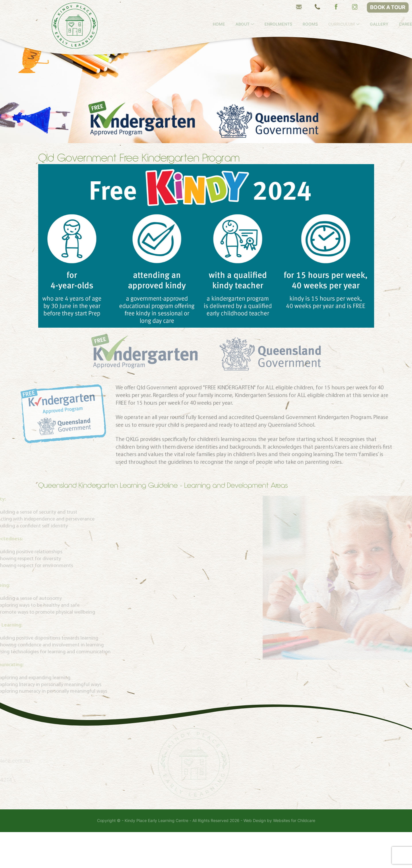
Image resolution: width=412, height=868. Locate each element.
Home (241, 24)
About (264, 24)
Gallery (401, 24)
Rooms (332, 24)
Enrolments (300, 24)
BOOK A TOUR (388, 7)
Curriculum (363, 24)
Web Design (255, 857)
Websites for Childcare (294, 857)
